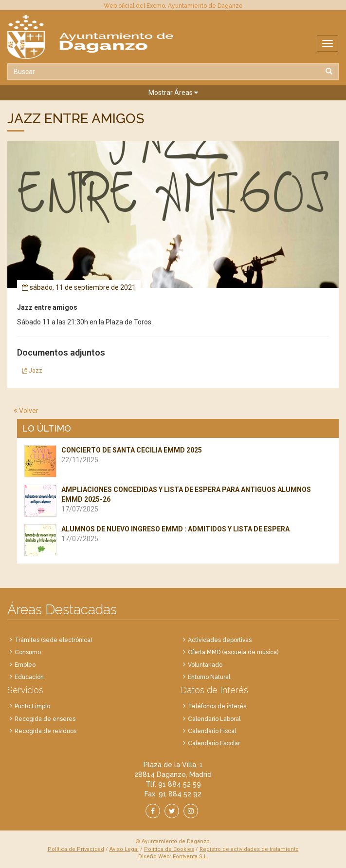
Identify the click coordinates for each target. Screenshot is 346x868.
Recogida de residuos (46, 731)
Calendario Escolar (214, 743)
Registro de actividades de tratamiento (249, 849)
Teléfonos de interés (217, 706)
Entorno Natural (209, 677)
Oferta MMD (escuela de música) (233, 652)
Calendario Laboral (214, 719)
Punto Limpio (32, 706)
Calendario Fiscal (212, 731)
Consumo (28, 652)
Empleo (25, 665)
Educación (29, 677)
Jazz (32, 371)
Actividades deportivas (220, 640)
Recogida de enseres (45, 719)
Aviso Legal (124, 849)
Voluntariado (205, 665)
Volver (26, 411)
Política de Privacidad (76, 849)
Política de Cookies (169, 849)
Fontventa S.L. (191, 857)
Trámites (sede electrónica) (53, 640)
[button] (173, 93)
